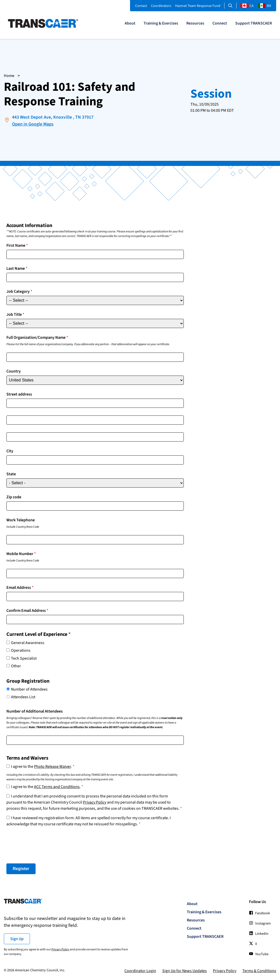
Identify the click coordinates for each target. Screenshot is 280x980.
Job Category (19, 291)
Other (16, 666)
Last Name (17, 268)
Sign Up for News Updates (185, 971)
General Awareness (28, 643)
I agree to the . (43, 767)
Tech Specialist (24, 658)
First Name (17, 245)
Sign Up (17, 939)
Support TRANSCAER (254, 23)
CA (247, 6)
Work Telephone (21, 520)
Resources (195, 23)
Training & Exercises (161, 23)
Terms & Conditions (259, 971)
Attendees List (23, 697)
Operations (21, 650)
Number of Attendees (29, 689)
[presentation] (45, 845)
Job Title (15, 314)
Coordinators (161, 6)
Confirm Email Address (27, 611)
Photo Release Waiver (52, 767)
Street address (19, 394)
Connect (220, 23)
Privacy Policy (95, 802)
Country (14, 371)
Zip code (14, 497)
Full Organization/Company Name (37, 337)
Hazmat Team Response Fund (198, 6)
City (10, 451)
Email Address (20, 588)
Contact (141, 6)
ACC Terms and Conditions (57, 787)
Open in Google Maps (33, 124)
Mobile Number (21, 554)
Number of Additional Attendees (35, 711)
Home (9, 76)
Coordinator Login (140, 971)
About (130, 23)
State (11, 474)
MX (264, 6)
